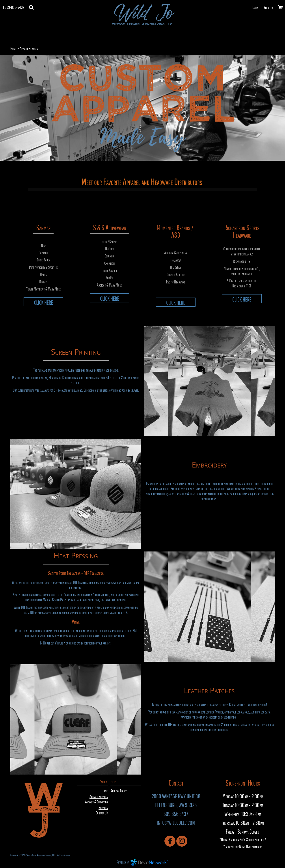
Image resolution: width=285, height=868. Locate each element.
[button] (31, 7)
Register (268, 7)
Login (255, 7)
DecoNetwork (149, 862)
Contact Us (102, 813)
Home (13, 48)
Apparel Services (99, 796)
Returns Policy (118, 791)
